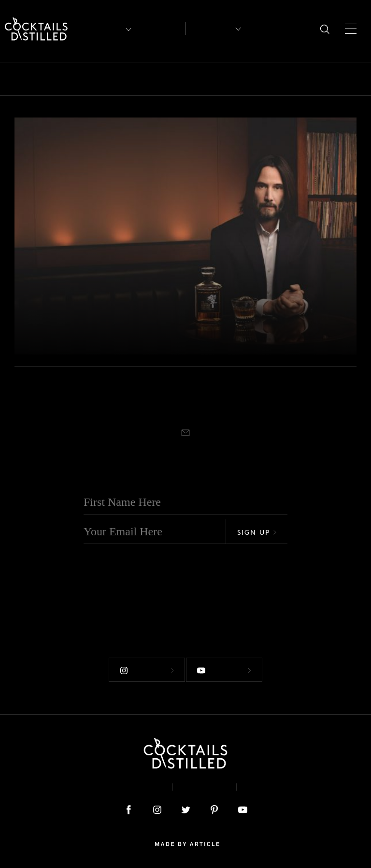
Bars (50, 79)
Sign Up (257, 532)
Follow (142, 664)
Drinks (221, 79)
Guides (304, 79)
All (21, 79)
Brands (123, 79)
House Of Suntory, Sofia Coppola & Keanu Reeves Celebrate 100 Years (115, 318)
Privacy (205, 780)
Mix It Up (350, 79)
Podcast (268, 780)
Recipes (210, 29)
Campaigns (172, 79)
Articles (161, 29)
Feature (262, 79)
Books (84, 79)
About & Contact (122, 780)
